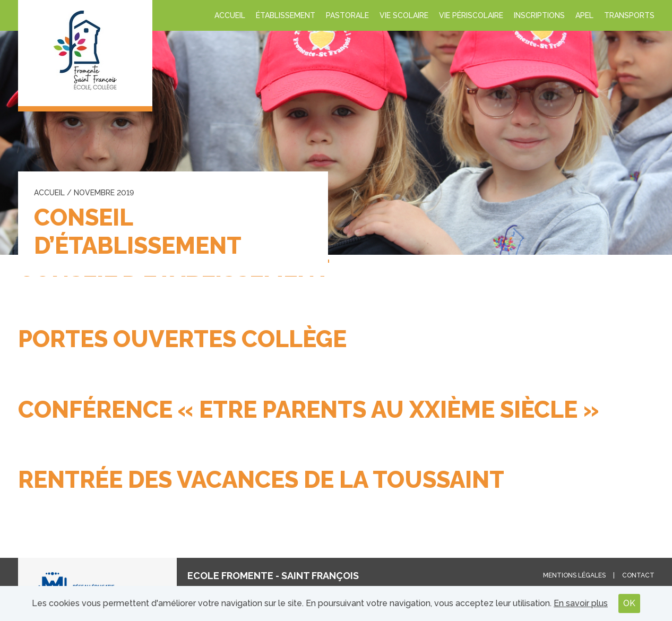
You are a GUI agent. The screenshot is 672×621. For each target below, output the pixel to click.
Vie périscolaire (471, 15)
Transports (629, 15)
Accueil (230, 15)
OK (629, 603)
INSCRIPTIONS (539, 15)
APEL (584, 15)
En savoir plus (581, 603)
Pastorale (347, 15)
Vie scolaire (404, 15)
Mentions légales (574, 575)
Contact (638, 575)
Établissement (286, 15)
